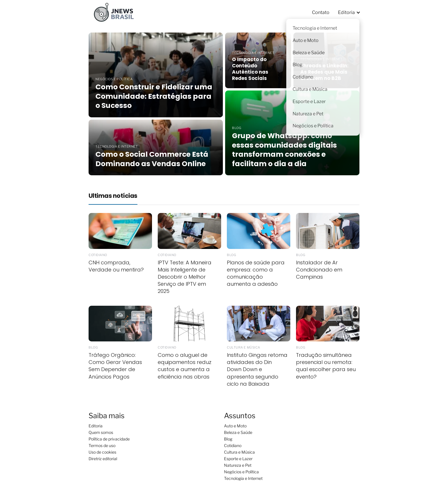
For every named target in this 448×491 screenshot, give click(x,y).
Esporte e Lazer (238, 459)
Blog (228, 439)
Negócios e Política (241, 472)
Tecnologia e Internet (243, 478)
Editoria (346, 12)
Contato (321, 12)
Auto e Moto (235, 426)
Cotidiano (233, 445)
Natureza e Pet (238, 465)
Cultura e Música (239, 452)
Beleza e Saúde (238, 432)
